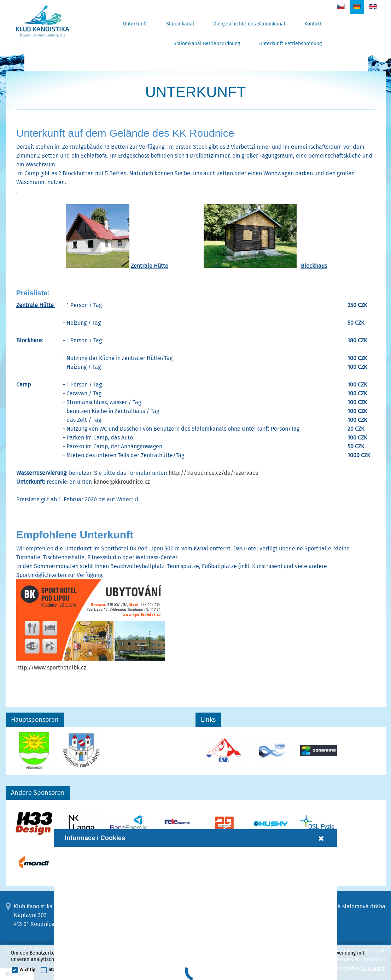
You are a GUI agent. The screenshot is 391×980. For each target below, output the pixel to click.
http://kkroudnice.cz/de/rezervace (214, 473)
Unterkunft (135, 24)
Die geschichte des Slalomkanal (249, 24)
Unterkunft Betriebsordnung (290, 44)
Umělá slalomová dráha (355, 906)
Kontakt (313, 24)
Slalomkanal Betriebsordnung (207, 44)
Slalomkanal (180, 24)
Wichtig (27, 970)
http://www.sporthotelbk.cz (51, 668)
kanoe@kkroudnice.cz (122, 482)
